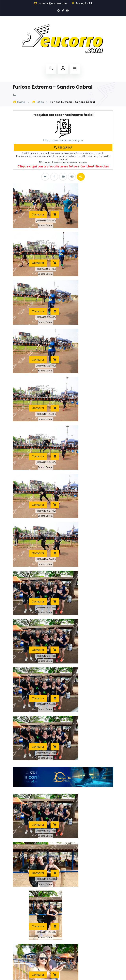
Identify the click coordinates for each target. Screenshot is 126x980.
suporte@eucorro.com (50, 4)
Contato (18, 937)
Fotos (38, 102)
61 (81, 177)
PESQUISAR (63, 148)
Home (19, 102)
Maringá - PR (82, 4)
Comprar (29, 202)
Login (69, 913)
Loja (69, 878)
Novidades (19, 929)
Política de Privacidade (63, 972)
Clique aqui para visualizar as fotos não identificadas (63, 166)
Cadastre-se (74, 921)
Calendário (73, 870)
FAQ (15, 921)
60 (72, 177)
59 (63, 177)
